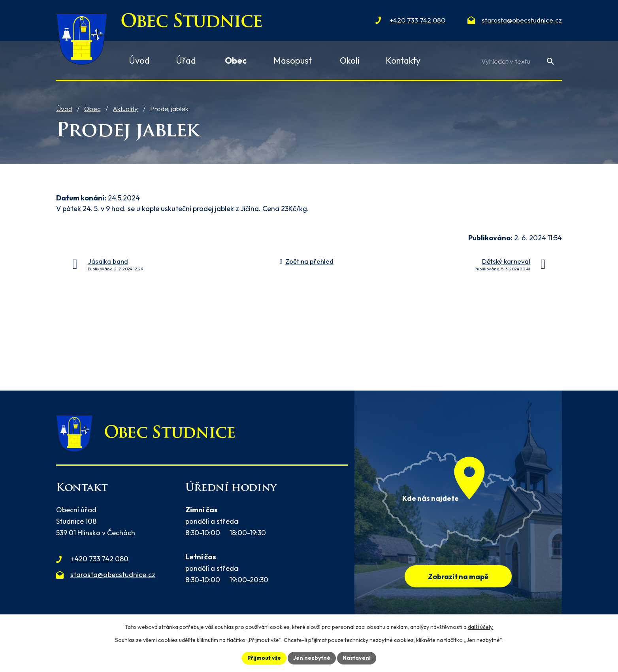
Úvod (64, 109)
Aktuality (125, 109)
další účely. (481, 627)
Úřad (186, 60)
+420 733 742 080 (99, 559)
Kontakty (403, 60)
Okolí (350, 60)
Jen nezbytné (312, 658)
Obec (92, 109)
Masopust (293, 60)
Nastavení (357, 658)
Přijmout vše (264, 658)
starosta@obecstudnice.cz (113, 575)
